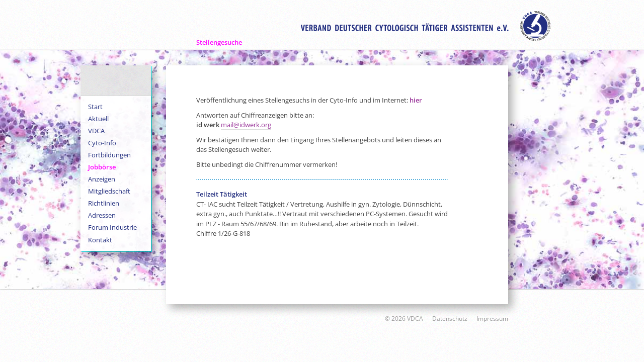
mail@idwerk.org (246, 125)
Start (95, 107)
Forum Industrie (112, 227)
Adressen (102, 215)
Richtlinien (104, 203)
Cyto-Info (102, 143)
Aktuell (98, 119)
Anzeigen (102, 179)
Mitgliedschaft (109, 191)
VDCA (96, 131)
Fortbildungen (109, 155)
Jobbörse (102, 167)
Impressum (492, 319)
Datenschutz (450, 319)
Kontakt (100, 240)
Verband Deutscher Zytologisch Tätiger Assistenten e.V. (426, 26)
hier (416, 100)
